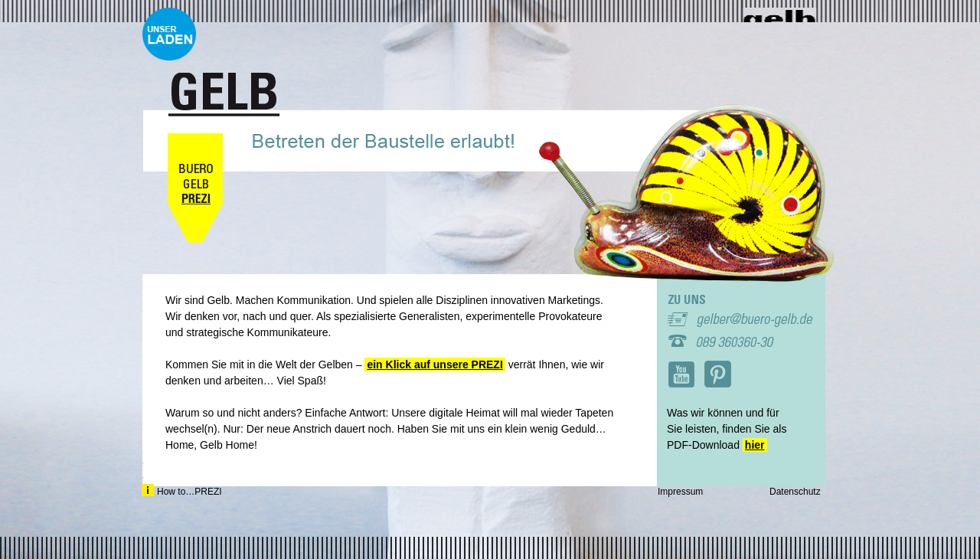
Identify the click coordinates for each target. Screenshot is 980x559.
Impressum (680, 492)
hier (755, 445)
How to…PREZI (182, 491)
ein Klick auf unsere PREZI (434, 364)
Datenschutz (795, 492)
